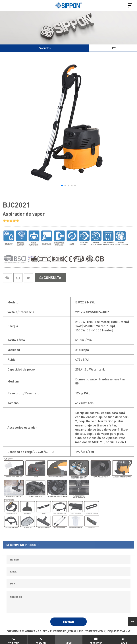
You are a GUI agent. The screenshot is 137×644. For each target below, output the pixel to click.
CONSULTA (50, 283)
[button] (62, 186)
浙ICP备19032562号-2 (117, 631)
